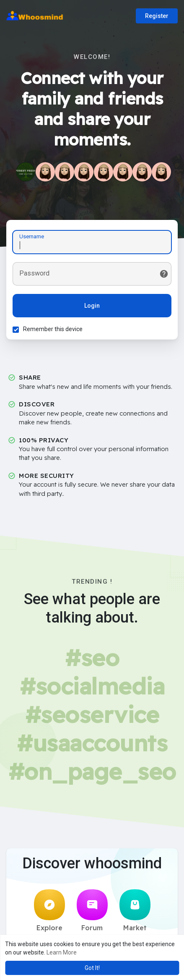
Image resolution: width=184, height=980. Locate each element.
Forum (92, 911)
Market (135, 911)
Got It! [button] (92, 968)
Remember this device (53, 329)
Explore (49, 911)
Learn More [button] (62, 952)
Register (157, 16)
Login (92, 306)
